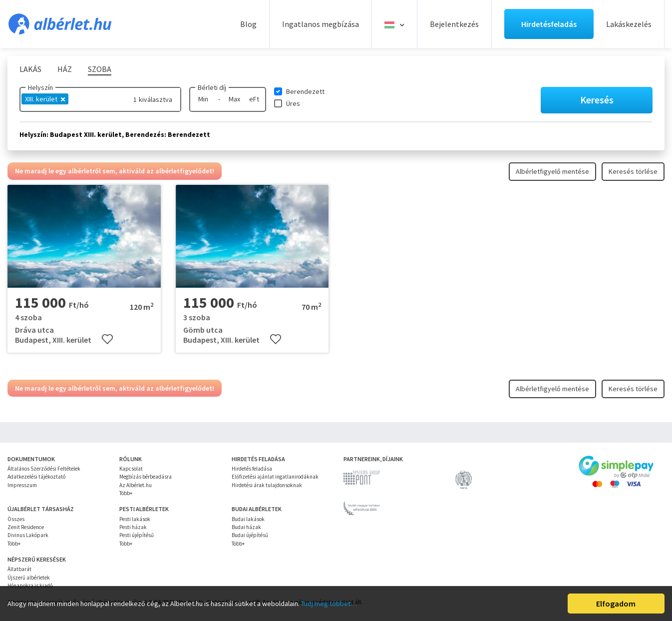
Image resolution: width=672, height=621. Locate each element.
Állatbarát (19, 569)
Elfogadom (616, 604)
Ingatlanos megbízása (321, 24)
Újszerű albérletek (29, 578)
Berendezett (305, 91)
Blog (248, 24)
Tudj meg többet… (329, 604)
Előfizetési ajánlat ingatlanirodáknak (275, 477)
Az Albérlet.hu (136, 485)
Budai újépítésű (250, 535)
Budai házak (246, 527)
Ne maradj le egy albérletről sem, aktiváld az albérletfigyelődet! (115, 171)
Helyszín (40, 87)
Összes (16, 519)
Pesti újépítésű (137, 535)
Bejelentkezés (454, 24)
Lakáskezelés (629, 24)
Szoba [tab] (100, 69)
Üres (293, 103)
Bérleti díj (212, 87)
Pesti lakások (135, 519)
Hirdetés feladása (252, 469)
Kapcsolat (131, 469)
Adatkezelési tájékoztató (36, 477)
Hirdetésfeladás (549, 24)
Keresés (597, 100)
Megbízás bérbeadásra (146, 477)
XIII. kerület (45, 99)
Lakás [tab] (30, 69)
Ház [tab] (65, 69)
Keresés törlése (633, 171)
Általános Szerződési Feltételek (44, 469)
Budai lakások (248, 519)
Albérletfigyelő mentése (552, 171)
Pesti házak (133, 527)
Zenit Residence (26, 527)
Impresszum (22, 485)
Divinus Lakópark (28, 535)
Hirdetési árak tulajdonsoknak (267, 485)
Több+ (126, 493)
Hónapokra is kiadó (30, 586)
